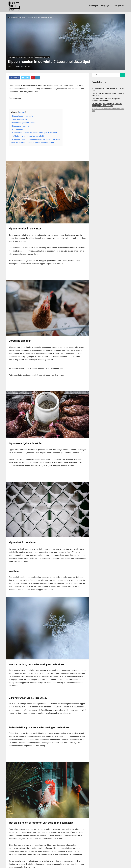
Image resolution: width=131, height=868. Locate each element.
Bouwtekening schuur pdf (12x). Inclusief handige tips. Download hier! (107, 105)
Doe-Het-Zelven (17, 17)
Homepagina (93, 6)
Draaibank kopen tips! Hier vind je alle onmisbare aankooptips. (106, 100)
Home (10, 17)
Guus (9, 66)
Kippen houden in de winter (26, 57)
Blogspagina (106, 6)
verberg (22, 112)
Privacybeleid (119, 6)
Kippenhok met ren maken (42, 57)
